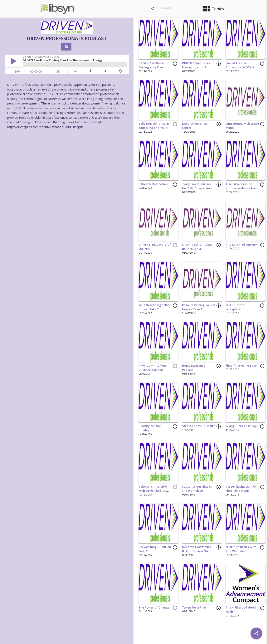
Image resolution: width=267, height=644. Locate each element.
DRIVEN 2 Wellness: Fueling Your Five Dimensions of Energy (154, 67)
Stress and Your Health (199, 426)
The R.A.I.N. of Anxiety (241, 245)
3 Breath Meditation (153, 184)
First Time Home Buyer (242, 366)
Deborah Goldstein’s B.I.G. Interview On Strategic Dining (197, 551)
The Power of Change (154, 608)
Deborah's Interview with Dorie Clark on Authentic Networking (155, 491)
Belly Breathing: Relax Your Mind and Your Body (154, 128)
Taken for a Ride (194, 608)
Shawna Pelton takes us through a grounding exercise (197, 249)
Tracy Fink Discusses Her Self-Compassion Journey (197, 188)
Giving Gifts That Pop (241, 426)
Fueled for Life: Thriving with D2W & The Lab (240, 67)
